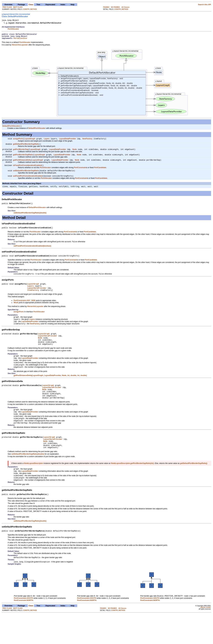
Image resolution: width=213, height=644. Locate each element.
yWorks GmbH (205, 637)
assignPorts (18, 141)
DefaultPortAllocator (11, 128)
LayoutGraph (30, 141)
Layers (47, 141)
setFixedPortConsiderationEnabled (28, 182)
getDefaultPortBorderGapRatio (26, 147)
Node (75, 152)
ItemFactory (87, 141)
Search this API (204, 5)
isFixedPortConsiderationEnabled (27, 171)
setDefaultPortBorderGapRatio (26, 176)
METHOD (34, 9)
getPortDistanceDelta (22, 164)
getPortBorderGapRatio (23, 158)
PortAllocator (13, 29)
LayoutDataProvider (68, 141)
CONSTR (26, 9)
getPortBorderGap (21, 152)
